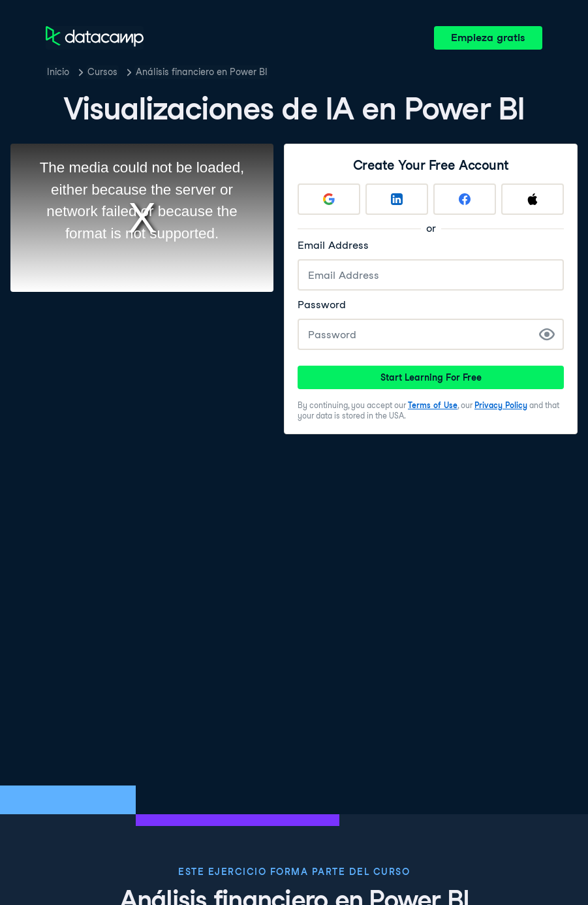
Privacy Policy (501, 405)
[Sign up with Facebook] (465, 199)
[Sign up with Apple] (533, 199)
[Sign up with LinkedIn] (397, 199)
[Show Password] (547, 334)
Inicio (58, 72)
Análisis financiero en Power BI (202, 72)
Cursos (102, 72)
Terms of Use (433, 405)
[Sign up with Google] (329, 199)
